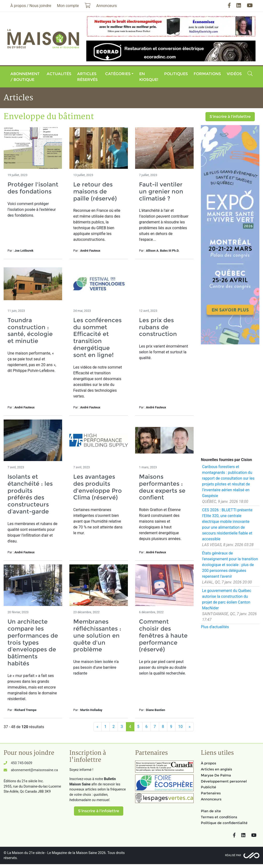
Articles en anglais (216, 769)
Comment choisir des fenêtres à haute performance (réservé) (163, 635)
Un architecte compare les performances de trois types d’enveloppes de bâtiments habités (33, 642)
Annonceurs (211, 799)
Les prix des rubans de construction (158, 327)
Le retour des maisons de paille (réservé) (95, 191)
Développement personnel (224, 781)
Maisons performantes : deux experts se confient (162, 487)
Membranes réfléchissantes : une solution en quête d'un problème (97, 635)
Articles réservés (87, 77)
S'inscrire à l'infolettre (230, 117)
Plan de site (211, 811)
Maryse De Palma (216, 775)
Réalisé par (233, 855)
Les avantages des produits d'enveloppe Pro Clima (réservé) (98, 487)
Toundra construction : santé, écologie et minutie (30, 331)
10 (181, 727)
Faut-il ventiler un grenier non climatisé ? (161, 191)
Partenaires (211, 793)
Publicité (208, 787)
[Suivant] (190, 727)
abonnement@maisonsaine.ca (34, 770)
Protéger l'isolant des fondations (33, 188)
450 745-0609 (22, 763)
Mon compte (68, 6)
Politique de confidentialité (224, 823)
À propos (208, 763)
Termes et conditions (219, 817)
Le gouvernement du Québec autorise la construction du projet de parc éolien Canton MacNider (227, 599)
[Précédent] (97, 727)
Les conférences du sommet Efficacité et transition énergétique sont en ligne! (97, 338)
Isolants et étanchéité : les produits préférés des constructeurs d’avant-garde (30, 494)
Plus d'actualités (215, 627)
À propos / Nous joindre (31, 6)
